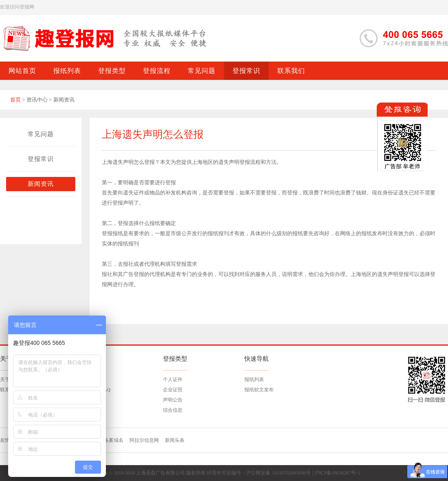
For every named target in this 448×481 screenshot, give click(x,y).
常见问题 (41, 134)
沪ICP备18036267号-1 (337, 473)
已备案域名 (111, 440)
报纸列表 (254, 380)
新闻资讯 (41, 184)
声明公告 (173, 400)
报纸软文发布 (259, 390)
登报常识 (41, 159)
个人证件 (173, 380)
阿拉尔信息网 (144, 440)
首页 (15, 100)
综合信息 (173, 410)
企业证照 (173, 390)
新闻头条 (175, 440)
